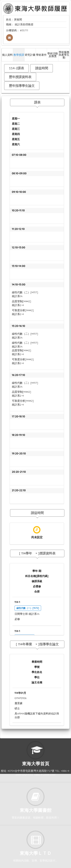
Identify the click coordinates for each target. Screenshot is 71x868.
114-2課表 (16, 68)
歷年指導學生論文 (22, 86)
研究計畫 (30, 55)
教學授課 (19, 55)
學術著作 (41, 55)
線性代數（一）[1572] (28, 608)
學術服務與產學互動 (64, 55)
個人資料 (7, 55)
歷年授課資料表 (20, 77)
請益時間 (42, 68)
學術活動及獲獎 (53, 55)
